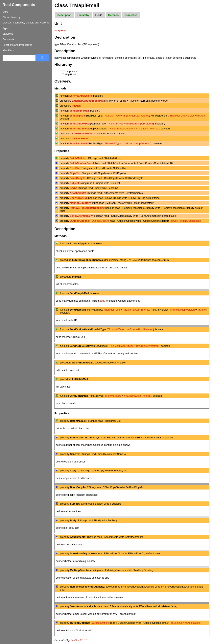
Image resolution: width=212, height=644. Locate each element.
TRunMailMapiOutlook (121, 129)
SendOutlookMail (80, 124)
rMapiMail (60, 31)
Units (5, 12)
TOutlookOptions (100, 221)
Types (6, 28)
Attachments (78, 193)
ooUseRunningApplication (185, 221)
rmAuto (201, 116)
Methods (113, 15)
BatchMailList (78, 158)
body (102, 301)
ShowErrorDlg (78, 198)
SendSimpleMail (79, 111)
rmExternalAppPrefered (136, 116)
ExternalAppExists (81, 96)
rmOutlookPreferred (147, 129)
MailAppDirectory (80, 203)
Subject (74, 183)
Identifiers (8, 50)
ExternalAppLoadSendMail (88, 101)
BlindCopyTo (78, 178)
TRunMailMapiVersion (182, 116)
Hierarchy (83, 15)
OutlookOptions (79, 221)
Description (64, 15)
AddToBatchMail (82, 134)
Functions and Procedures (17, 45)
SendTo (74, 168)
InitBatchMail (80, 138)
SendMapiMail (78, 116)
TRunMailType (112, 116)
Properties (131, 15)
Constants (8, 39)
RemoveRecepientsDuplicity (87, 208)
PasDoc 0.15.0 (79, 640)
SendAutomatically (81, 216)
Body (73, 188)
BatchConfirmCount (82, 163)
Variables (8, 34)
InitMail (76, 106)
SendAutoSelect (79, 129)
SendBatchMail (79, 143)
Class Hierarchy (12, 17)
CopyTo (74, 173)
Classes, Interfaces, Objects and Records (26, 23)
